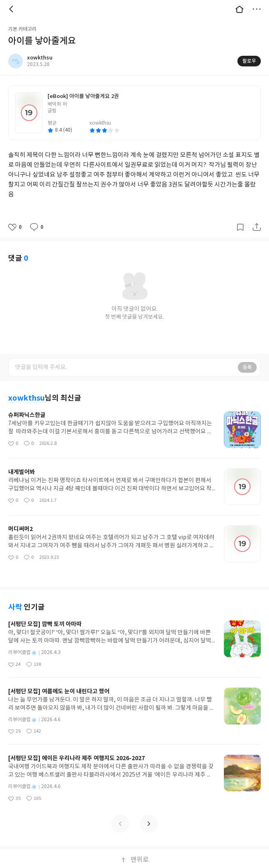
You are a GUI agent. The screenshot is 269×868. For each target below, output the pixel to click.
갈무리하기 (240, 227)
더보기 (257, 9)
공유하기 (257, 227)
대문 (239, 9)
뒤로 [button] (12, 9)
